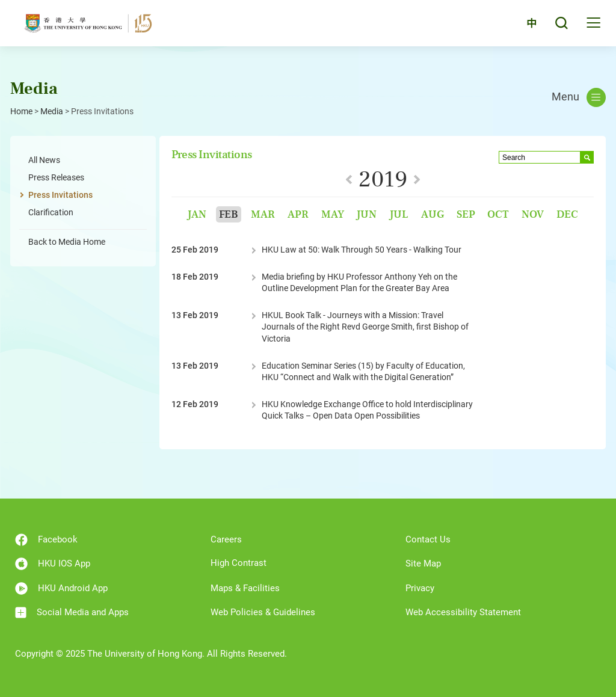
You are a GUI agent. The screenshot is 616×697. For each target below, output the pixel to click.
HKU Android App (61, 588)
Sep (466, 214)
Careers (226, 539)
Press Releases (56, 177)
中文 (525, 26)
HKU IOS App (53, 564)
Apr (298, 214)
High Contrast (239, 563)
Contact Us (428, 539)
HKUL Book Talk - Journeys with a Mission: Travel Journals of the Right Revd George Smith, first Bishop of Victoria (365, 327)
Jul (399, 214)
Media (52, 111)
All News (44, 160)
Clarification (51, 212)
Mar (263, 214)
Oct (498, 214)
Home (21, 111)
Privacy (420, 588)
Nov (533, 214)
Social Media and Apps (72, 613)
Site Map (423, 563)
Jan (197, 214)
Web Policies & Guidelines (263, 612)
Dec (567, 214)
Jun (366, 214)
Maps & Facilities (245, 588)
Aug (433, 214)
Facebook (46, 540)
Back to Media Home (67, 242)
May (333, 214)
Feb (229, 214)
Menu (579, 97)
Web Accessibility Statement (463, 612)
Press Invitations (60, 195)
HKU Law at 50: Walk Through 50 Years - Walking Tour (362, 250)
